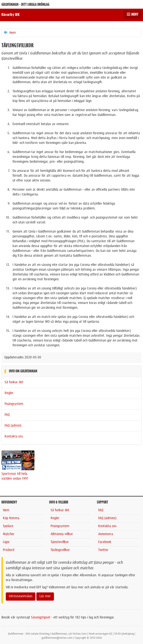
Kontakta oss (14, 436)
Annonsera (106, 534)
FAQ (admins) (107, 518)
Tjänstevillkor (60, 542)
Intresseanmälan (21, 596)
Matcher (9, 534)
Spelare (8, 526)
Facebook (105, 542)
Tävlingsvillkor (60, 550)
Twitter (103, 550)
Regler (9, 393)
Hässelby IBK (10, 15)
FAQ (7, 415)
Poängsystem (14, 404)
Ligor (6, 542)
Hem (10, 33)
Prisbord (9, 550)
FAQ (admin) (13, 426)
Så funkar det (14, 382)
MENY (133, 14)
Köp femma (11, 518)
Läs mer (45, 596)
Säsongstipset (41, 617)
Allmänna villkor (62, 534)
